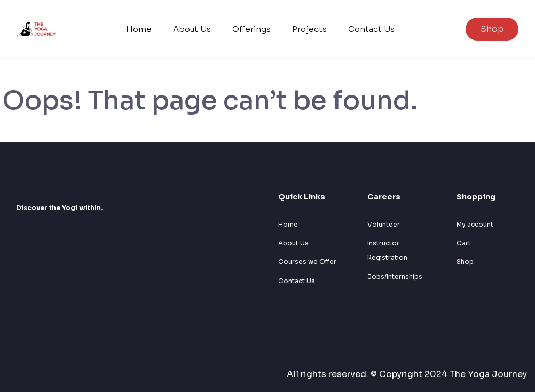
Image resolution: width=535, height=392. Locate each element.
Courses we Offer (307, 262)
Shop (492, 29)
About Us (192, 29)
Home (139, 29)
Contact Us (371, 29)
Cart (464, 243)
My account (475, 224)
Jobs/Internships (395, 277)
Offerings (251, 29)
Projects (309, 29)
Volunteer (384, 224)
